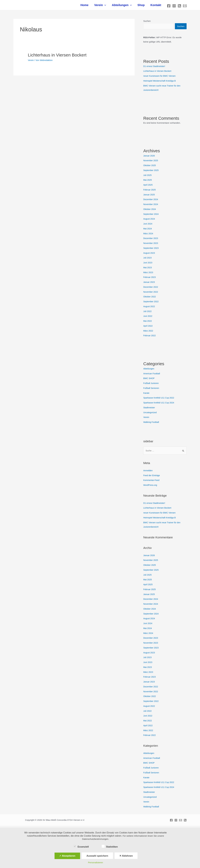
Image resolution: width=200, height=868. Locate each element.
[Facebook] (169, 7)
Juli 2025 (148, 177)
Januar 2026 (149, 157)
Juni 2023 (148, 264)
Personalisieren (95, 862)
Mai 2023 (148, 269)
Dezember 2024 (151, 201)
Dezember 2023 (151, 240)
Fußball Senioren (152, 390)
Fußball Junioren (151, 385)
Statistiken (110, 846)
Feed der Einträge (152, 477)
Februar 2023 (150, 279)
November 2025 (151, 162)
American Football (152, 375)
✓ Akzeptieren (67, 856)
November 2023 (151, 245)
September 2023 (151, 250)
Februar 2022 (150, 337)
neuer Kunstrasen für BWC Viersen (160, 77)
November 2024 (151, 206)
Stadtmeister (149, 409)
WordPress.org (151, 487)
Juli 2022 (148, 313)
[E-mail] (185, 7)
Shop (143, 6)
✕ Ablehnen (126, 856)
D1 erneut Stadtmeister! (155, 68)
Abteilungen (125, 6)
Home (91, 6)
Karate (146, 395)
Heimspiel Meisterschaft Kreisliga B (160, 82)
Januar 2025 (149, 196)
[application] (110, 6)
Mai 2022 (148, 322)
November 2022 (151, 293)
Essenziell (81, 846)
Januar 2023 (149, 284)
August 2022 (149, 308)
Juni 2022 (148, 318)
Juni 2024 (148, 225)
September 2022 (151, 303)
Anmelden (148, 472)
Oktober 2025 (150, 167)
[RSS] (179, 7)
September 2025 (151, 172)
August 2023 (149, 254)
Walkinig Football (152, 424)
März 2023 (148, 274)
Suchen (147, 22)
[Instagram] (174, 7)
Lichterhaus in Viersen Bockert (57, 56)
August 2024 (149, 220)
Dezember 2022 (151, 288)
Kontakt (157, 6)
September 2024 (151, 216)
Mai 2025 (148, 181)
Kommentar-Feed (152, 482)
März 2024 (148, 235)
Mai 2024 (148, 230)
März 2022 (148, 332)
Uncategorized (150, 414)
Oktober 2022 (150, 298)
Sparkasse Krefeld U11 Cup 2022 (159, 399)
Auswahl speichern (97, 856)
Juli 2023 (148, 259)
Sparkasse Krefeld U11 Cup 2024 (159, 404)
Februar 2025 (150, 191)
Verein (105, 6)
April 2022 (148, 327)
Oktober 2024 (150, 211)
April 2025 (148, 186)
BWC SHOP (149, 380)
